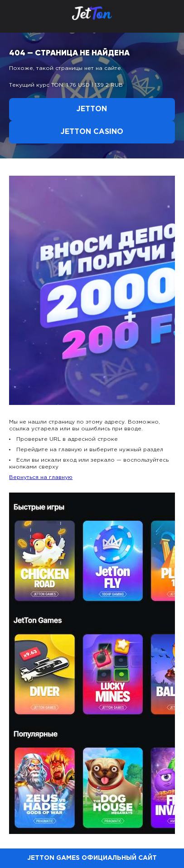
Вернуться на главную (41, 477)
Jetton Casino (92, 132)
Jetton (92, 109)
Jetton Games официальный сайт (92, 858)
